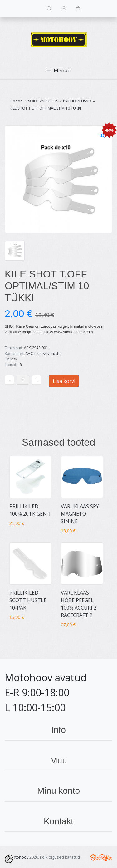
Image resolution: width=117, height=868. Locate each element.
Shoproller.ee (101, 857)
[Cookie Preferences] (9, 859)
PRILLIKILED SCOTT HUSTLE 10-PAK (28, 600)
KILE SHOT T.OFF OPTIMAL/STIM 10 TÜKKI (45, 108)
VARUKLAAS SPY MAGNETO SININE (80, 514)
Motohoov (19, 857)
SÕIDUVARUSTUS (43, 101)
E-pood (16, 101)
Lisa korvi (64, 381)
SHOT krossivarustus (44, 353)
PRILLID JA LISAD (77, 101)
